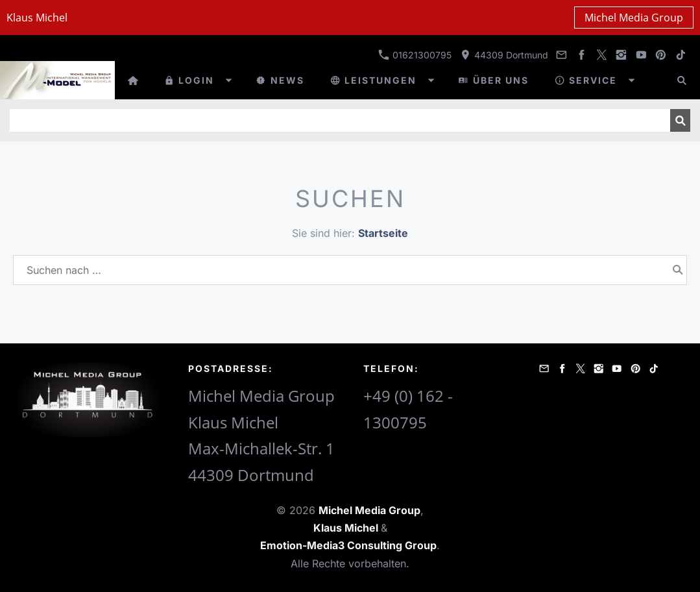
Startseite (383, 233)
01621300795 (415, 55)
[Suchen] (340, 120)
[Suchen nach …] (350, 270)
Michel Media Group (634, 18)
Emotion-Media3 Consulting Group (348, 545)
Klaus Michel (347, 528)
